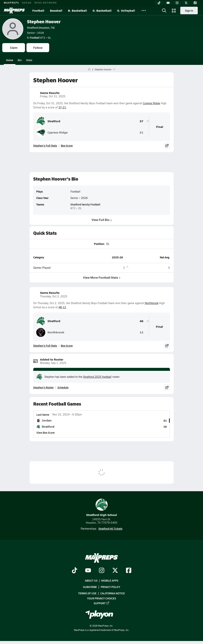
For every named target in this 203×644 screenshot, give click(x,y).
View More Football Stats (101, 277)
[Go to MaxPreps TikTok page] (75, 571)
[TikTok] (159, 3)
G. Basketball (102, 10)
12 (141, 332)
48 (141, 321)
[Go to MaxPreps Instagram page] (102, 571)
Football (38, 10)
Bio (20, 60)
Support (102, 603)
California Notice (113, 593)
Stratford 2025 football (97, 377)
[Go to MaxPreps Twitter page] (115, 571)
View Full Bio (101, 220)
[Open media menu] (174, 10)
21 (141, 132)
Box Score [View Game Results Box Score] (67, 145)
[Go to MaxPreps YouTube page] (88, 571)
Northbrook (152, 303)
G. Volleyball (126, 10)
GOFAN (27, 3)
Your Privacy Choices (102, 598)
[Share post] (167, 145)
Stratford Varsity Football (85, 205)
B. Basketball (77, 10)
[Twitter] (186, 3)
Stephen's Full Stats (45, 145)
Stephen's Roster (43, 387)
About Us (91, 580)
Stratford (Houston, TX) (41, 28)
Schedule (63, 387)
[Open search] (164, 10)
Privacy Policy (110, 587)
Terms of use (87, 593)
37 (141, 121)
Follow (38, 48)
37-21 (62, 107)
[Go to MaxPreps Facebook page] (129, 571)
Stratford (48, 121)
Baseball (56, 10)
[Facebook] (195, 3)
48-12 (62, 307)
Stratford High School (102, 508)
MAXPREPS (11, 3)
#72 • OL (39, 37)
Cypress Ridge (151, 103)
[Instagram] (177, 3)
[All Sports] (144, 10)
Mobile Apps (110, 580)
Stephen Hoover (44, 21)
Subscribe (90, 587)
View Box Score (46, 433)
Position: (99, 244)
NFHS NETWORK (46, 3)
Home (10, 60)
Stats (29, 60)
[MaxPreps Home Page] (89, 69)
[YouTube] (168, 3)
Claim (14, 48)
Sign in (189, 10)
